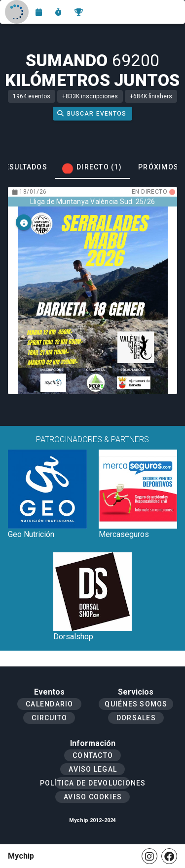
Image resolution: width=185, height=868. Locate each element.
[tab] (92, 167)
